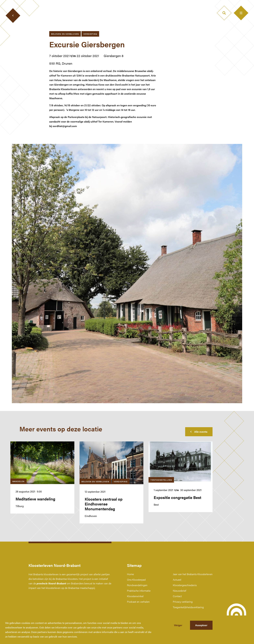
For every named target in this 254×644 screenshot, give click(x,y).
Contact (177, 596)
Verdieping (90, 34)
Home (130, 574)
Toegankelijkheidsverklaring (188, 607)
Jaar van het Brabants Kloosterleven (193, 574)
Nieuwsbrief (179, 591)
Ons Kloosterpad (136, 580)
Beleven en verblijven (65, 34)
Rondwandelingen (137, 585)
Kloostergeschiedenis (185, 585)
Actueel (177, 580)
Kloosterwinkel (135, 596)
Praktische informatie (139, 591)
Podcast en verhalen (138, 602)
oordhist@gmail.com (65, 126)
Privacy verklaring (183, 602)
